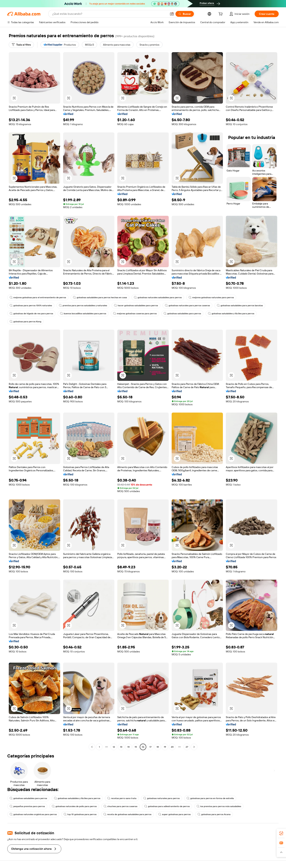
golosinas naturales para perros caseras (187, 306)
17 (150, 747)
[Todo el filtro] (21, 45)
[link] (281, 833)
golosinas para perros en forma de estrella (210, 798)
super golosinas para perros (174, 814)
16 (143, 747)
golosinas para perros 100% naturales (31, 306)
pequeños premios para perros (27, 806)
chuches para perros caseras (120, 806)
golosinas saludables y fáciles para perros (231, 314)
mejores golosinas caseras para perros (135, 314)
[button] (172, 14)
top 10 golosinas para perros (80, 814)
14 (128, 747)
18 (158, 747)
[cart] (221, 14)
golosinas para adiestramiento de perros (167, 806)
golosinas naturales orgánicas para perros (33, 814)
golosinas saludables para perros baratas (240, 306)
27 (187, 747)
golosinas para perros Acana (214, 814)
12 (114, 747)
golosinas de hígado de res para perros (31, 314)
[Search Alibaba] (109, 14)
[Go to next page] (194, 747)
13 (121, 747)
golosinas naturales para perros (162, 798)
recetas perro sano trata (122, 798)
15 (136, 747)
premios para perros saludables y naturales (83, 306)
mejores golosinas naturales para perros (211, 297)
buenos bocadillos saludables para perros (83, 314)
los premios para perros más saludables (219, 806)
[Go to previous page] (92, 747)
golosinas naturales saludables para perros (158, 297)
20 (172, 747)
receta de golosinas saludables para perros (127, 814)
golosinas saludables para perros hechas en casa (100, 297)
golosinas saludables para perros (182, 314)
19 (165, 747)
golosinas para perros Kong (25, 322)
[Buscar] (185, 14)
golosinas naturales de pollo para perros (74, 806)
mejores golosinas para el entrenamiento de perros (38, 297)
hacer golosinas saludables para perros (136, 306)
